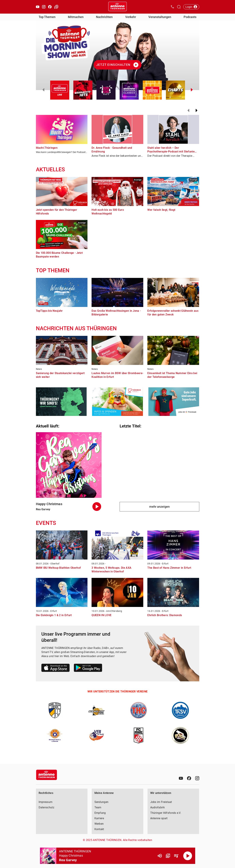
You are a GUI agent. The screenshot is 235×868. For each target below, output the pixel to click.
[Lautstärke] (160, 856)
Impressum (46, 802)
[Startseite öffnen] (118, 7)
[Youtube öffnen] (38, 7)
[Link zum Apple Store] (56, 668)
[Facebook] (189, 778)
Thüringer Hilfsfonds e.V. (166, 813)
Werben (99, 824)
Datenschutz (46, 807)
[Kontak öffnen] (172, 7)
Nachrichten (104, 17)
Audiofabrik (157, 807)
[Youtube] (181, 778)
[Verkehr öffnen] (56, 7)
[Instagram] (197, 778)
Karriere (99, 818)
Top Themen (47, 17)
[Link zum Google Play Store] (88, 668)
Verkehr (131, 17)
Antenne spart (159, 818)
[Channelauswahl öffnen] (179, 7)
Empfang (100, 813)
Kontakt (99, 829)
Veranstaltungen (160, 17)
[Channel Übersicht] (168, 856)
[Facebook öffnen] (50, 7)
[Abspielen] (188, 856)
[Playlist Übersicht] (176, 856)
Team (98, 807)
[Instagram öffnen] (44, 7)
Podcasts (190, 17)
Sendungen (102, 802)
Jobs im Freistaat (161, 802)
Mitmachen (76, 17)
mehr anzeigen (159, 507)
